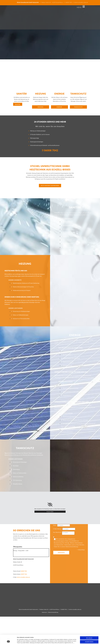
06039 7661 (24, 574)
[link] (50, 505)
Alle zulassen (89, 322)
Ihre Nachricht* (58, 532)
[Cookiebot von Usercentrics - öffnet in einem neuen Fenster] (8, 334)
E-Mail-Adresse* (58, 529)
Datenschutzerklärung (53, 612)
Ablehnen (89, 330)
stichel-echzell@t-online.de (81, 2)
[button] (18, 104)
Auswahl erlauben (89, 326)
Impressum (44, 612)
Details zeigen (69, 334)
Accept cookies (50, 512)
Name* (55, 525)
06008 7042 (69, 2)
